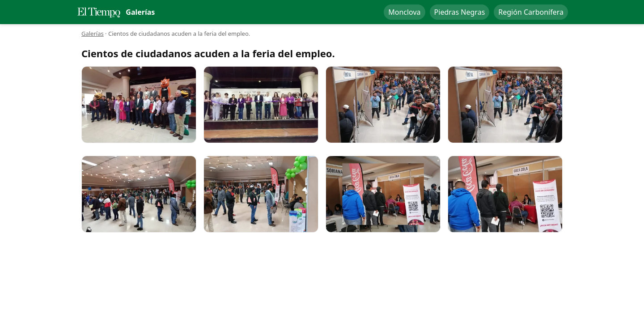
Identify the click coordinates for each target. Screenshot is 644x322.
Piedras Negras (460, 12)
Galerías (93, 34)
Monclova (404, 12)
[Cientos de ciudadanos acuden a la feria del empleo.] (139, 105)
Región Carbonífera (531, 12)
